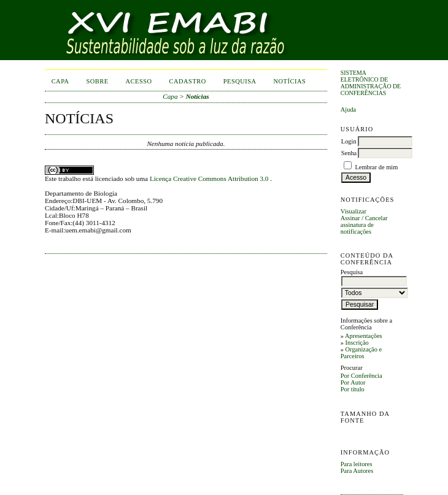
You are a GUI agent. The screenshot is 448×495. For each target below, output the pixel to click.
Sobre (98, 81)
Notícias (290, 81)
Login (349, 141)
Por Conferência (361, 376)
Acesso (139, 81)
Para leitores (357, 464)
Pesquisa (240, 81)
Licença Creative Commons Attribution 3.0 (210, 178)
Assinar (350, 218)
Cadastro (188, 81)
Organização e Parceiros (361, 353)
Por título (353, 389)
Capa (60, 81)
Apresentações (364, 336)
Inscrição (357, 343)
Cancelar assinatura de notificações (364, 225)
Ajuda (348, 109)
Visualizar (353, 211)
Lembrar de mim (376, 167)
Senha (349, 153)
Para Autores (357, 471)
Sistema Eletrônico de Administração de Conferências (371, 83)
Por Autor (353, 382)
